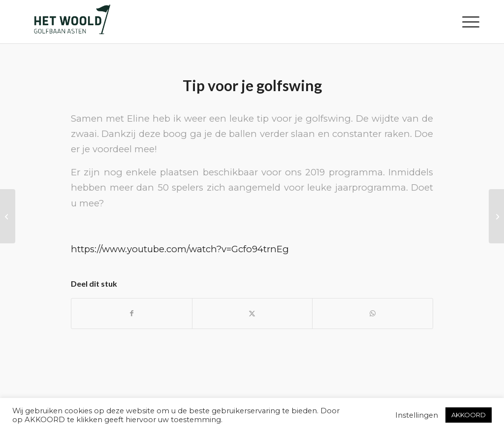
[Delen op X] (252, 314)
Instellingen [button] (417, 415)
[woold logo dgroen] (72, 22)
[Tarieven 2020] (496, 216)
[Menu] (468, 22)
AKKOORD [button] (469, 415)
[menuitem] (468, 22)
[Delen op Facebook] (132, 314)
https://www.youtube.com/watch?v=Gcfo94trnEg (180, 249)
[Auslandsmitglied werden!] (8, 216)
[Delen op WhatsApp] (373, 314)
